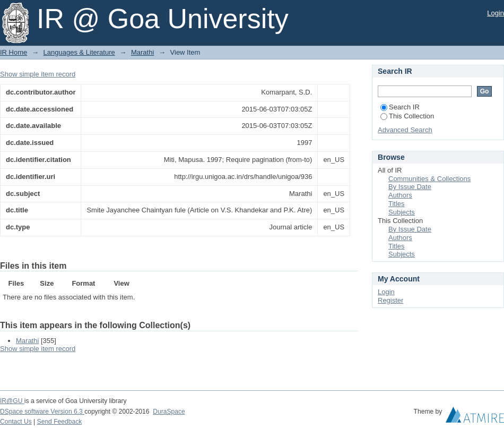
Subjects (402, 212)
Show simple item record (38, 74)
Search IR (400, 107)
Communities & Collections (429, 179)
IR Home (14, 52)
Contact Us (16, 422)
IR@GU (12, 401)
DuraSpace (169, 412)
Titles (397, 204)
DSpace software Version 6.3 (42, 412)
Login (496, 13)
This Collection (407, 116)
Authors (400, 195)
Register (390, 300)
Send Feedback (60, 422)
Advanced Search (405, 130)
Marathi (142, 52)
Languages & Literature (79, 52)
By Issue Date (410, 187)
